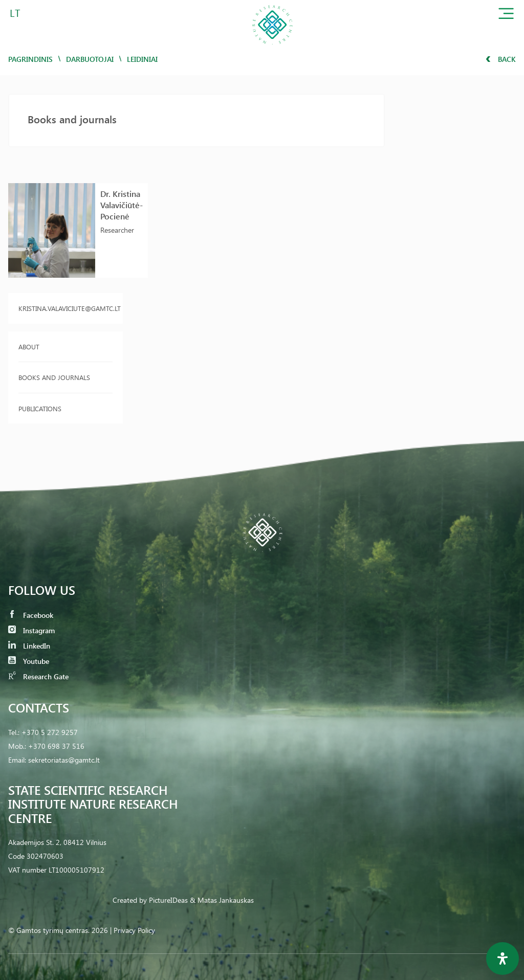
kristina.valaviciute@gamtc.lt (65, 308)
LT (15, 13)
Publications (40, 408)
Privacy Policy (134, 930)
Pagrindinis (30, 59)
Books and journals (54, 377)
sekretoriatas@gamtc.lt (64, 760)
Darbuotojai (90, 59)
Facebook (31, 615)
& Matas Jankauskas (222, 900)
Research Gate (38, 676)
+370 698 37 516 (56, 746)
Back (501, 59)
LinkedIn (29, 646)
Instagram (31, 630)
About (29, 347)
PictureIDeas (168, 900)
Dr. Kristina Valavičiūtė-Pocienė (122, 205)
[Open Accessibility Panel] (503, 959)
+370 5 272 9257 (50, 732)
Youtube (29, 661)
